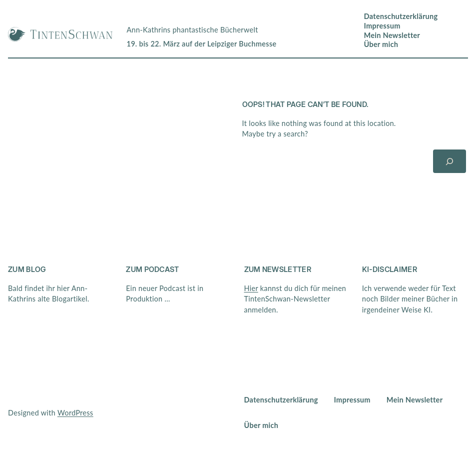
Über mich (381, 44)
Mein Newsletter (392, 35)
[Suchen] (450, 161)
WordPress (75, 413)
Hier (251, 288)
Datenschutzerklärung (401, 16)
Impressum (382, 26)
